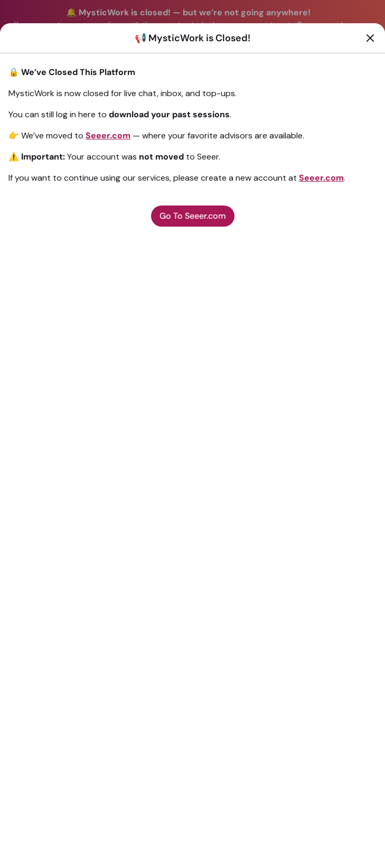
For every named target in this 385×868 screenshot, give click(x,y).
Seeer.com (108, 136)
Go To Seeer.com (193, 216)
